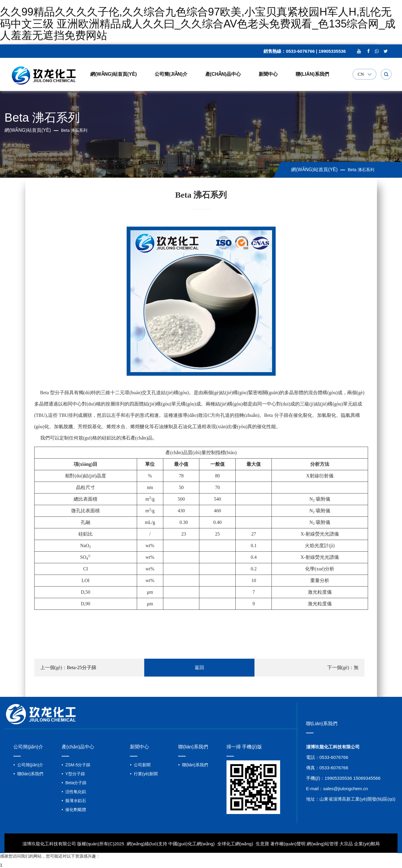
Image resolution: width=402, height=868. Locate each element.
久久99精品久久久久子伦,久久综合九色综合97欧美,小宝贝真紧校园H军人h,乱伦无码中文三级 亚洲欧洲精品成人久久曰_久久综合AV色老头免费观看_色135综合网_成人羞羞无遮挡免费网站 (198, 24)
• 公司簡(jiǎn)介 (28, 765)
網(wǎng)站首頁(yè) (114, 74)
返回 (199, 667)
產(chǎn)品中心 (223, 74)
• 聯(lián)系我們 (28, 774)
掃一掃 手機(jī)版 (244, 747)
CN (361, 75)
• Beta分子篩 (74, 783)
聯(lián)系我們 (312, 74)
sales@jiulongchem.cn (345, 789)
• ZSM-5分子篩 (76, 765)
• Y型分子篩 (73, 774)
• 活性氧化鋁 (74, 792)
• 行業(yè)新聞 (144, 774)
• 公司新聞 (140, 765)
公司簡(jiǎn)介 (171, 74)
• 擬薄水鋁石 (74, 801)
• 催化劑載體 (74, 810)
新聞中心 (268, 74)
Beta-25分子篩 (82, 667)
